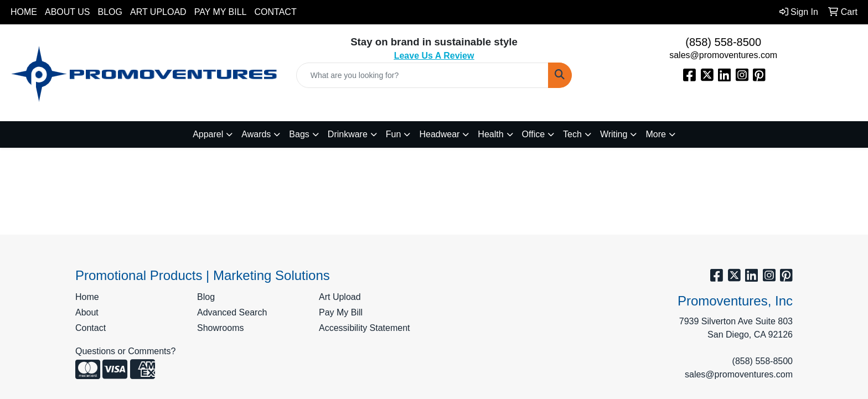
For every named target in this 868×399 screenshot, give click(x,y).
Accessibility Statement (365, 328)
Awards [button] (256, 134)
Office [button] (534, 134)
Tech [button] (572, 134)
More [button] (655, 134)
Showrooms (220, 328)
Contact (276, 12)
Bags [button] (299, 134)
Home (24, 12)
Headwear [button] (439, 134)
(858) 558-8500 (723, 42)
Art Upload (158, 12)
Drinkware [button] (348, 134)
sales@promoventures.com (723, 55)
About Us (68, 12)
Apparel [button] (208, 134)
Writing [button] (614, 134)
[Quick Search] (423, 75)
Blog (110, 12)
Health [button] (490, 134)
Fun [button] (394, 134)
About (87, 312)
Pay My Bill (221, 12)
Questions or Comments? (125, 351)
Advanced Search (232, 312)
